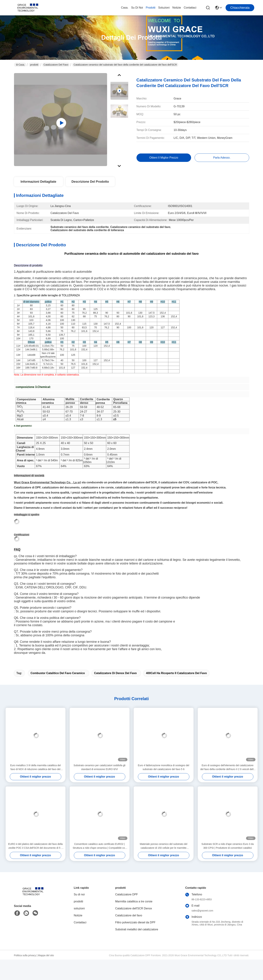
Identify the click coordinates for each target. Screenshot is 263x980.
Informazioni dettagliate (38, 182)
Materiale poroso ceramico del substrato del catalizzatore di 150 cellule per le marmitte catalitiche (164, 859)
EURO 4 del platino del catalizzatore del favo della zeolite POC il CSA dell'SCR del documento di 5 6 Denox (35, 859)
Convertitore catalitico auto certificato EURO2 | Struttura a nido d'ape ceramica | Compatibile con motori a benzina (100, 859)
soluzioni (164, 8)
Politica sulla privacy (25, 968)
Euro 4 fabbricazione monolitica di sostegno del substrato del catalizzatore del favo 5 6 (164, 780)
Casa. (125, 8)
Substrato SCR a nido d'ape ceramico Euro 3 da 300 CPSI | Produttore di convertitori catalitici (227, 859)
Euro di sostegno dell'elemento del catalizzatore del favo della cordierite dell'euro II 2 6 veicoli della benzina (228, 781)
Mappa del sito (46, 968)
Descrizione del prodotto (90, 182)
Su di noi (137, 8)
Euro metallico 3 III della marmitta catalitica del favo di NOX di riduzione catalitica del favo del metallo (35, 781)
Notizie (177, 8)
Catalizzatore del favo (56, 65)
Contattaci (190, 8)
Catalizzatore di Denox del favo (115, 686)
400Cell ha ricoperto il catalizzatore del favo (176, 686)
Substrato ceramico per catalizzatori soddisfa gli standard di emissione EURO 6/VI (99, 780)
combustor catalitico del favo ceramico (58, 686)
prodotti (151, 8)
